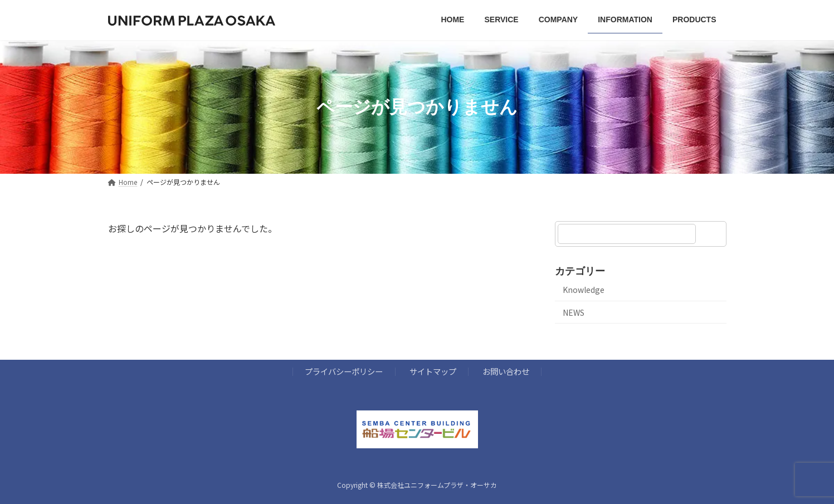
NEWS (574, 312)
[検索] (713, 234)
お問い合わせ (506, 371)
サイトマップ (433, 371)
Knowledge (584, 290)
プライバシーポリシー (344, 371)
